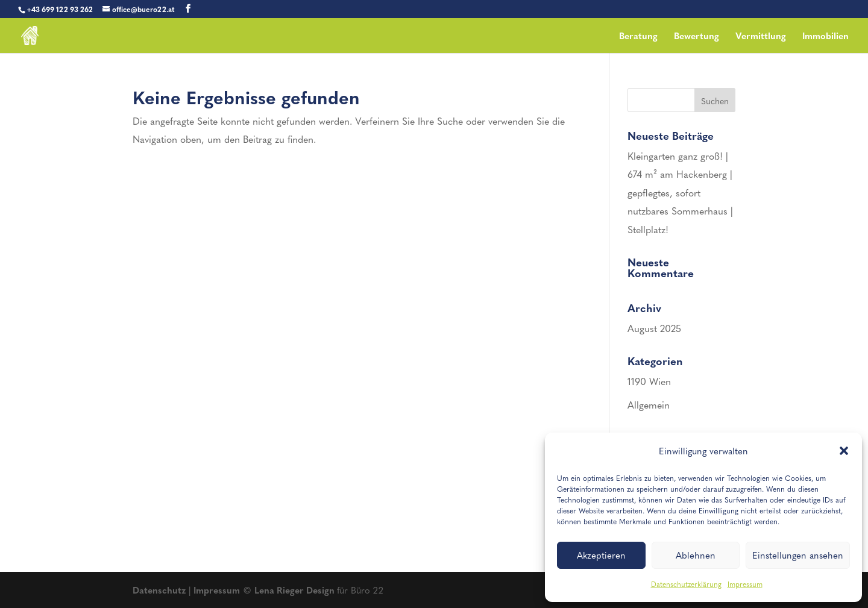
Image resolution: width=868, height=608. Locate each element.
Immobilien (826, 37)
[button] (844, 451)
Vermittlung (761, 37)
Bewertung (697, 37)
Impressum (745, 584)
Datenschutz (159, 590)
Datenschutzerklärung (686, 584)
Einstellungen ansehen (798, 555)
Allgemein (649, 405)
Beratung (638, 37)
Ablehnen (696, 555)
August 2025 (654, 328)
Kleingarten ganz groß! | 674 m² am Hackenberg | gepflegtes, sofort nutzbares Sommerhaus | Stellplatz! (680, 193)
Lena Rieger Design (296, 590)
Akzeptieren (601, 555)
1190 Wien (649, 381)
